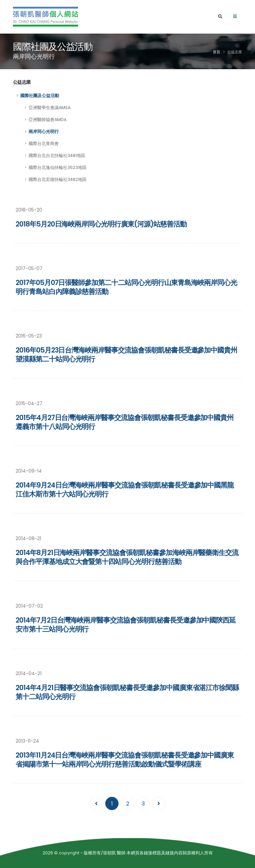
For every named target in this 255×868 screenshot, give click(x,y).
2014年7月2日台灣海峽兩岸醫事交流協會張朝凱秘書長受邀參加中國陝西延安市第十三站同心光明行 (126, 625)
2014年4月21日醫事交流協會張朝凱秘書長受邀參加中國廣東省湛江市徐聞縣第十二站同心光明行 (127, 692)
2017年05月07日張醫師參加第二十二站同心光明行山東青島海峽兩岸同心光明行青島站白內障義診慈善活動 (126, 287)
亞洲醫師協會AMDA (47, 120)
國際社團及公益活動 (40, 96)
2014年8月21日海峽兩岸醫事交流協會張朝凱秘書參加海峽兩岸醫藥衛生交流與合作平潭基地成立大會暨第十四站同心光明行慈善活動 (127, 557)
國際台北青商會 (44, 144)
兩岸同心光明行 (44, 132)
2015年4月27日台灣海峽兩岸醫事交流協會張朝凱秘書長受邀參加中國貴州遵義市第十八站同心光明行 (125, 422)
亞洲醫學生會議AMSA (49, 108)
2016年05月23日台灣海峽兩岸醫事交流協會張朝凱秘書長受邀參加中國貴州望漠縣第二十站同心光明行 (126, 355)
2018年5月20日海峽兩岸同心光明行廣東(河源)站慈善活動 (101, 224)
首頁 (216, 52)
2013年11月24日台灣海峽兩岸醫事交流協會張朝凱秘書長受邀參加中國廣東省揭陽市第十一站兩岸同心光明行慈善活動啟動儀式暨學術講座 (125, 760)
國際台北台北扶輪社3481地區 (57, 155)
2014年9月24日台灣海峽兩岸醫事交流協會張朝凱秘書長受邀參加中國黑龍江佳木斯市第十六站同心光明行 (125, 490)
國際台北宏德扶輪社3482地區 (58, 179)
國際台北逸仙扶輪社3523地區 (58, 167)
